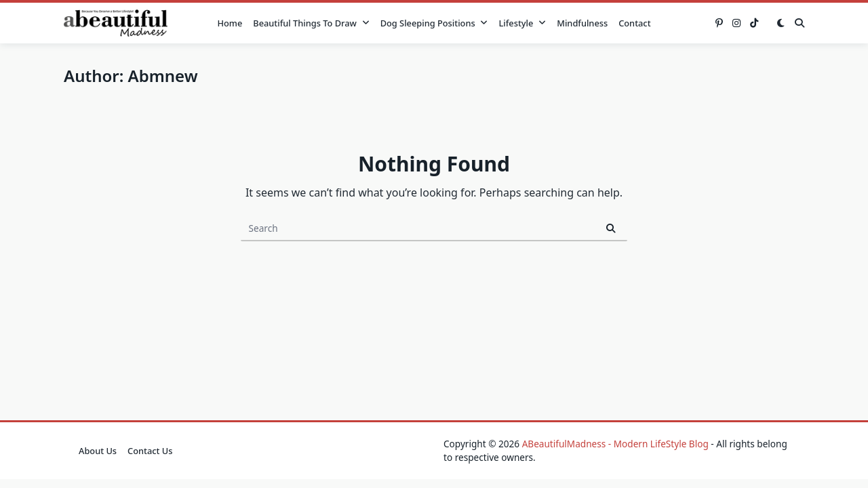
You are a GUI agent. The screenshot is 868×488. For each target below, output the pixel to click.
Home (230, 23)
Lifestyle (522, 23)
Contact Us (150, 451)
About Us (98, 451)
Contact (634, 23)
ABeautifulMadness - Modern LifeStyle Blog (615, 444)
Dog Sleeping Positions (434, 23)
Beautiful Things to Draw (311, 23)
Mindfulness (582, 23)
